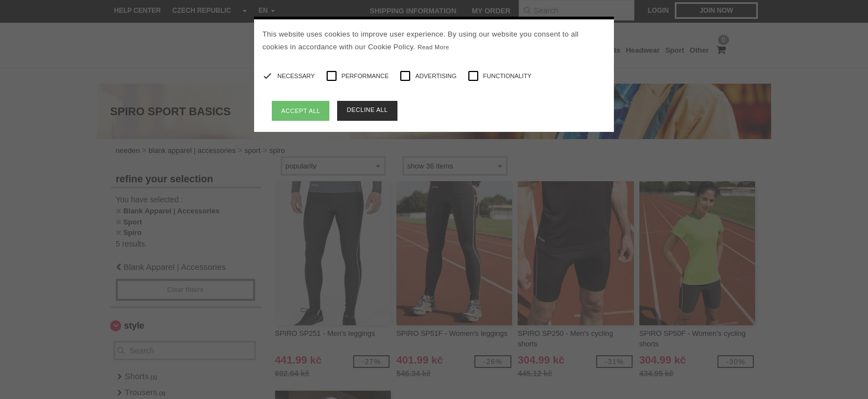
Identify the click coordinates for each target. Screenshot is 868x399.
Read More (433, 47)
